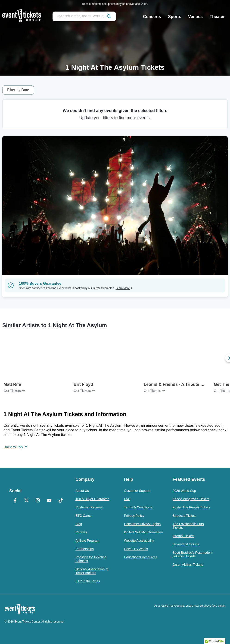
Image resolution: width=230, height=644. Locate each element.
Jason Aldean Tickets (188, 565)
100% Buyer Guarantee (92, 499)
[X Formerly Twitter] (26, 501)
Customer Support (137, 491)
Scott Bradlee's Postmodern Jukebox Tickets (193, 554)
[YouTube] (49, 501)
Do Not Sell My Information (143, 532)
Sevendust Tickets (186, 544)
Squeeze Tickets (185, 516)
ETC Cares (83, 516)
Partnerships (85, 549)
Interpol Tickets (183, 536)
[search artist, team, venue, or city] (84, 16)
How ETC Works (136, 549)
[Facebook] (15, 501)
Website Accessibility (139, 541)
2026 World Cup (184, 491)
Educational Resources (141, 557)
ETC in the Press (88, 581)
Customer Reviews (89, 507)
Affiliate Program (87, 541)
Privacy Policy (134, 516)
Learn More (124, 288)
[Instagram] (38, 501)
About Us (82, 491)
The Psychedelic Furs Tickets (188, 526)
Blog (79, 524)
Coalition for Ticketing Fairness (91, 559)
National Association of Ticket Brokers (92, 571)
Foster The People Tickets (191, 507)
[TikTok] (61, 501)
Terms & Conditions (138, 507)
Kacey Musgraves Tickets (191, 499)
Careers (81, 532)
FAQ (127, 499)
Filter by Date (18, 90)
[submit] (109, 16)
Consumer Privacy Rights (142, 524)
